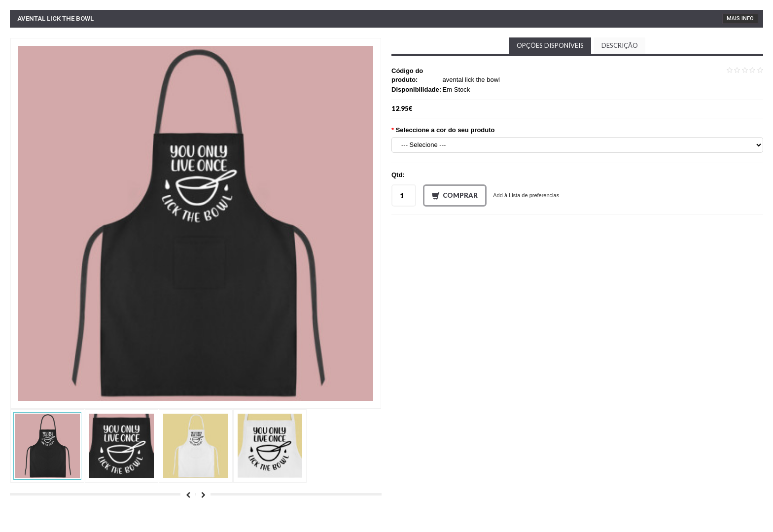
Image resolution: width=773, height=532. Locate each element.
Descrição (620, 45)
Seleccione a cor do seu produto (445, 130)
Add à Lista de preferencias (526, 195)
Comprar (455, 196)
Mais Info (740, 18)
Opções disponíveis (550, 45)
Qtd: (398, 175)
